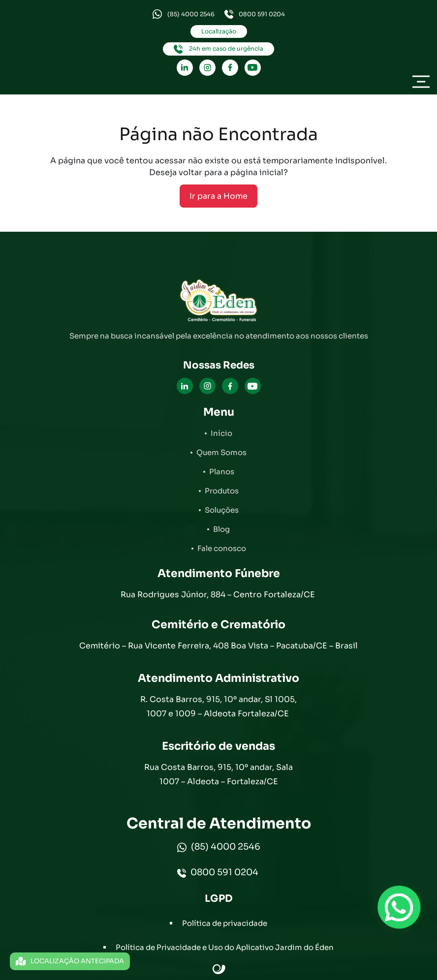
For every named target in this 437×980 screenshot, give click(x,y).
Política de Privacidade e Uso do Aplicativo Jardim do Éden (225, 947)
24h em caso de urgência (218, 49)
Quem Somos (221, 452)
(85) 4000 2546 (184, 14)
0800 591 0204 (255, 14)
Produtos (222, 491)
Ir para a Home (218, 196)
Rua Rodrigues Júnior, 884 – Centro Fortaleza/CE (219, 595)
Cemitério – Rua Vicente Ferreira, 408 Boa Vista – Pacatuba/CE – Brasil (218, 646)
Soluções (222, 510)
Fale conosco (222, 548)
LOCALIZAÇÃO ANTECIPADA (70, 961)
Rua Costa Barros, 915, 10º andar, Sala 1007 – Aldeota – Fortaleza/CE (218, 774)
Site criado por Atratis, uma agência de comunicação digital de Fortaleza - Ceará (219, 970)
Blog (221, 529)
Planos (222, 472)
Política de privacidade (225, 923)
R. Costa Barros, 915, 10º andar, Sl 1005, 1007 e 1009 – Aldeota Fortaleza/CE (218, 706)
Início (221, 433)
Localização (219, 31)
